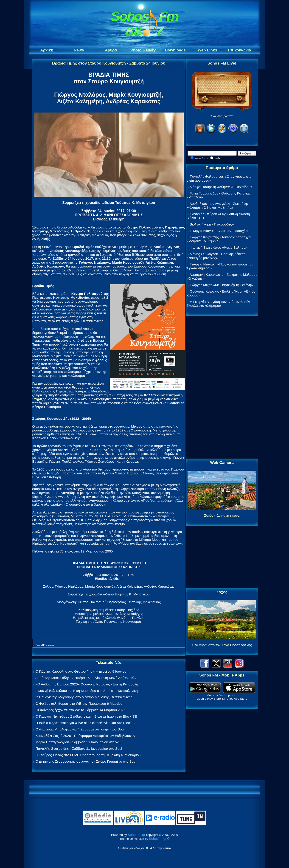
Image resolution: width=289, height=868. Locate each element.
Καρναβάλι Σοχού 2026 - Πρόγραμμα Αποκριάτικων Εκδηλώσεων (85, 736)
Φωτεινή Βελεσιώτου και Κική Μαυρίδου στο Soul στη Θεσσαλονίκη (87, 691)
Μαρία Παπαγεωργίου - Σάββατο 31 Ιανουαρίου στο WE (78, 742)
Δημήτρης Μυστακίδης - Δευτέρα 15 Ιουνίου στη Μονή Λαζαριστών (86, 678)
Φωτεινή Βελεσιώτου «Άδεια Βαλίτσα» (219, 247)
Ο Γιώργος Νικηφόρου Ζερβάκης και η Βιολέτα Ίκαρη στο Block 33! (86, 716)
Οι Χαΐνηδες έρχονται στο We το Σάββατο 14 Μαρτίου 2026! (81, 710)
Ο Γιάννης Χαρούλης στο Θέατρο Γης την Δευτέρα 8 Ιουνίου (81, 671)
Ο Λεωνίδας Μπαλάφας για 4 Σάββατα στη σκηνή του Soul (80, 729)
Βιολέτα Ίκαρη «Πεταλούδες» (212, 224)
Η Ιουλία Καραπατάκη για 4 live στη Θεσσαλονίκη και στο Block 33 (86, 723)
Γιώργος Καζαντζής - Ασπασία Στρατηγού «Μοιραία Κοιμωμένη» (220, 239)
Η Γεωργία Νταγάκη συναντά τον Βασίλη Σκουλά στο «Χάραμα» (219, 304)
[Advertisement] (222, 387)
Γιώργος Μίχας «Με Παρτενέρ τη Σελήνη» (221, 285)
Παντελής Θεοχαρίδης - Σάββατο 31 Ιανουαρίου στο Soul (79, 748)
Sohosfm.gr (136, 835)
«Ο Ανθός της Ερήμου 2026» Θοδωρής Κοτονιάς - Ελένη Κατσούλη (87, 684)
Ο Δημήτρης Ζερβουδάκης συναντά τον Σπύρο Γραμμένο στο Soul (86, 761)
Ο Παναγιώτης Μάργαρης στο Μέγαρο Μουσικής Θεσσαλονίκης (84, 697)
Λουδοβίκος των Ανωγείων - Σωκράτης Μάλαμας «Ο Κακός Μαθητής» (218, 206)
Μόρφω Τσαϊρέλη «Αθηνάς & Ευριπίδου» (221, 187)
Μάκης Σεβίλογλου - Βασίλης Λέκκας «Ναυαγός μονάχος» (216, 256)
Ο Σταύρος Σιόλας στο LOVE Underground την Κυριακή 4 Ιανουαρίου (88, 755)
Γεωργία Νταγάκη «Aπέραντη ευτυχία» (219, 231)
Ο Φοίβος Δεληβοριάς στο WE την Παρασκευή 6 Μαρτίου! (80, 703)
